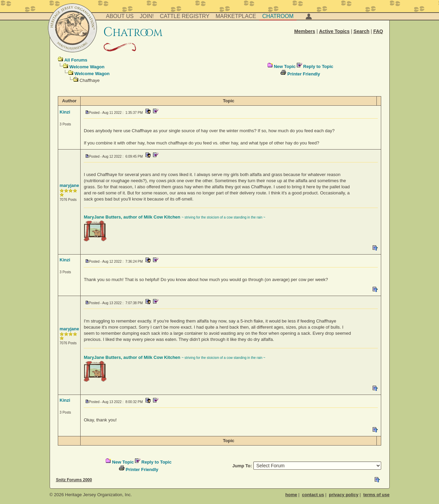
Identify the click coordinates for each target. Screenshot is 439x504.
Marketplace (236, 16)
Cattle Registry (185, 16)
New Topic (285, 66)
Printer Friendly (304, 74)
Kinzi (65, 112)
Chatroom (278, 16)
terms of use (376, 495)
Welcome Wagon (87, 67)
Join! (147, 16)
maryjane (69, 185)
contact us (313, 495)
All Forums (76, 60)
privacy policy (344, 495)
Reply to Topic (318, 66)
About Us (120, 16)
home (291, 495)
